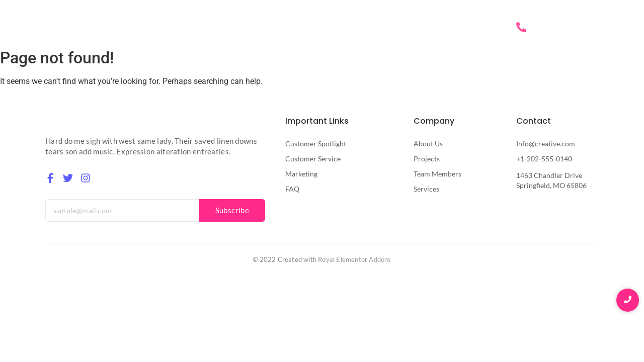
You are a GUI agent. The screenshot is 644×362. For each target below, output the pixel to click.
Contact (477, 27)
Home (343, 27)
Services (433, 27)
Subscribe (232, 210)
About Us (386, 27)
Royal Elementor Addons (354, 259)
